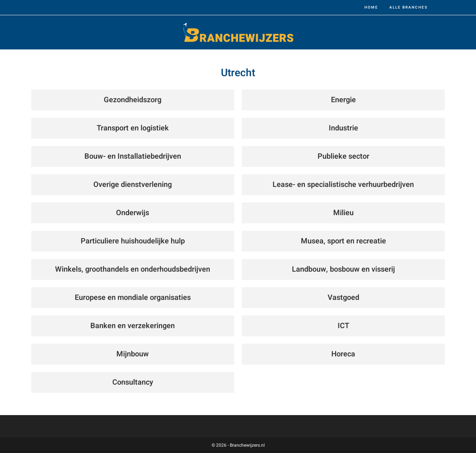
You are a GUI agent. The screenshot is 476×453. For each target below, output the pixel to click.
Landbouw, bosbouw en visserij (343, 269)
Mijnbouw (133, 354)
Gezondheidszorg (133, 100)
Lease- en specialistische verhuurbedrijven (343, 185)
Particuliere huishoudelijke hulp (133, 241)
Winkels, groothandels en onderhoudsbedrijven (133, 269)
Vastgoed (343, 297)
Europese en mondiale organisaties (133, 297)
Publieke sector (343, 156)
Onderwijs (133, 213)
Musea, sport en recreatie (343, 241)
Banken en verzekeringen (133, 326)
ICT (343, 326)
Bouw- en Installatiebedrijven (133, 156)
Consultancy (133, 382)
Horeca (343, 354)
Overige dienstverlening (133, 185)
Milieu (343, 213)
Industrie (343, 128)
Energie (343, 100)
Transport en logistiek (133, 128)
